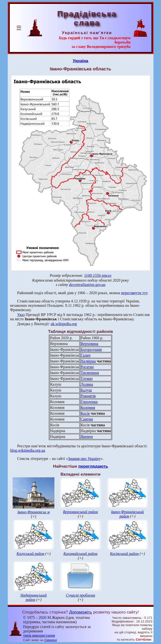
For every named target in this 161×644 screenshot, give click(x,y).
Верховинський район (80, 512)
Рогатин (87, 367)
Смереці (51, 640)
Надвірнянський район (34, 597)
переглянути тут (134, 293)
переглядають (93, 466)
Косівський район (124, 554)
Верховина (89, 344)
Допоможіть (81, 612)
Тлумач (87, 378)
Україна (81, 61)
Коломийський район (80, 554)
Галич (86, 355)
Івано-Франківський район (127, 514)
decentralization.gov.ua (87, 285)
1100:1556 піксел (98, 275)
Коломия (88, 408)
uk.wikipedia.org (64, 324)
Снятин (87, 419)
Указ (21, 315)
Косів (85, 413)
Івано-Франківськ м (34, 512)
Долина (87, 384)
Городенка (89, 402)
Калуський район (30, 554)
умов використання (39, 635)
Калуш (86, 390)
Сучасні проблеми (80, 595)
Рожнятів (88, 396)
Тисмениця (90, 373)
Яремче (87, 437)
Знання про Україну (84, 459)
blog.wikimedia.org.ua (28, 450)
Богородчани (91, 349)
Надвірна (88, 361)
